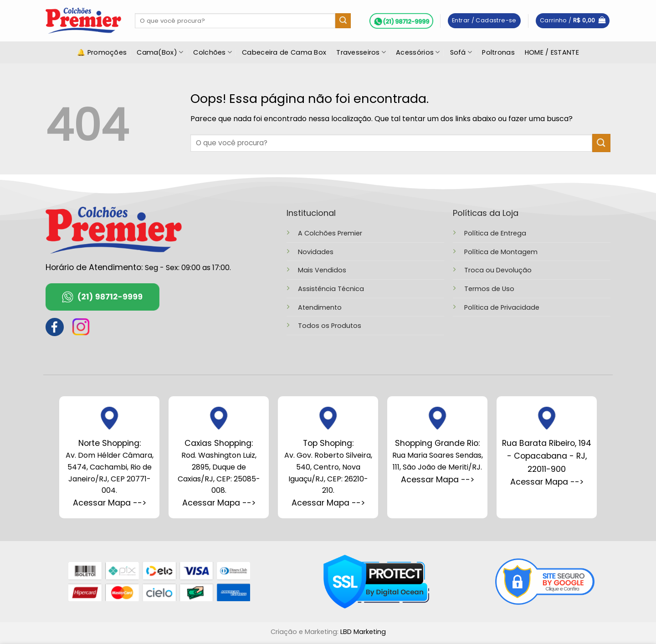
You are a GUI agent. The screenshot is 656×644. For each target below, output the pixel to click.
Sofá (461, 52)
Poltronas (498, 52)
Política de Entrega (495, 233)
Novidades (316, 252)
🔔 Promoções (102, 52)
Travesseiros (361, 52)
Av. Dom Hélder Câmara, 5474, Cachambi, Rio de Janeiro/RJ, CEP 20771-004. (110, 467)
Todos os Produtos (330, 326)
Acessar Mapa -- (217, 503)
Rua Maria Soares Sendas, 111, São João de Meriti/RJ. (438, 455)
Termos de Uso (489, 289)
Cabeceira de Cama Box (284, 52)
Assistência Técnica (331, 289)
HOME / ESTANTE (552, 52)
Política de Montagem (501, 252)
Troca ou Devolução (498, 270)
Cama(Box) (160, 52)
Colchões (213, 52)
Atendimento (320, 307)
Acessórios (418, 52)
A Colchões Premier (330, 233)
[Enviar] (343, 21)
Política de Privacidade (502, 307)
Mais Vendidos (322, 270)
